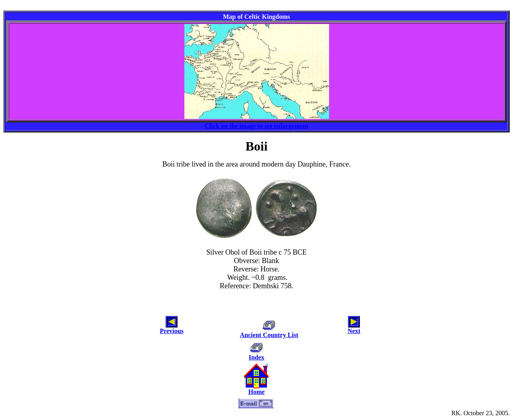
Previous (172, 331)
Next (354, 331)
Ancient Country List (269, 335)
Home (257, 392)
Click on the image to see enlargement (257, 126)
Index (256, 357)
